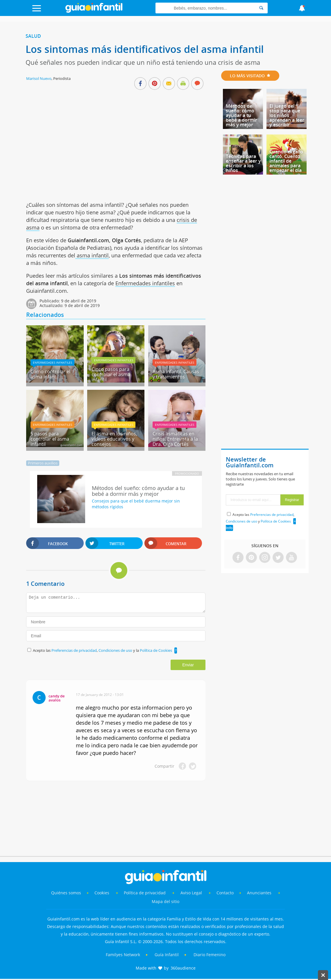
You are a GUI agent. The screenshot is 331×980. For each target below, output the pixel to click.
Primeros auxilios (43, 463)
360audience (183, 968)
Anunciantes (259, 893)
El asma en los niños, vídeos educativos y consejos (114, 439)
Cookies (102, 893)
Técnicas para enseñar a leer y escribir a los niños (243, 163)
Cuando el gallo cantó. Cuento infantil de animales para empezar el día (286, 161)
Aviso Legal (191, 893)
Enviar (188, 665)
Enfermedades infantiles (145, 283)
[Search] (261, 8)
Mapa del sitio (165, 901)
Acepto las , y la (103, 650)
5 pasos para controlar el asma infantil (50, 439)
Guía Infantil (167, 955)
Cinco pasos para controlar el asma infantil (111, 374)
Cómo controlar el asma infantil (50, 374)
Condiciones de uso (116, 650)
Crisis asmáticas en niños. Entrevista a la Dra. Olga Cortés (175, 439)
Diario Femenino (210, 955)
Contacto (225, 893)
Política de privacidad (145, 893)
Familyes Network (123, 955)
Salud (33, 36)
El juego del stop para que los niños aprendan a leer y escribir (287, 115)
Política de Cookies (156, 650)
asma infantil (92, 255)
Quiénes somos (66, 893)
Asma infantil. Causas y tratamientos (176, 374)
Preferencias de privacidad (74, 650)
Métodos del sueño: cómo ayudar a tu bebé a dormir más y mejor (241, 115)
